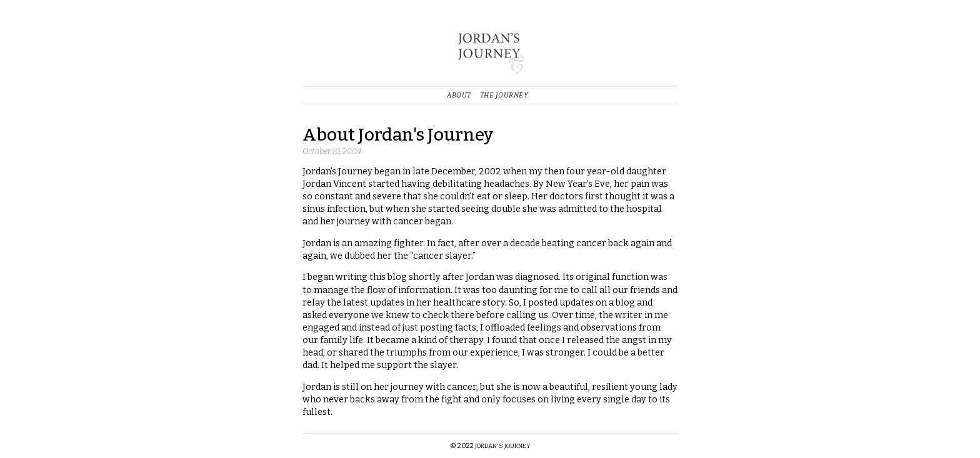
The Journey (504, 95)
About (459, 95)
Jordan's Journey (503, 446)
